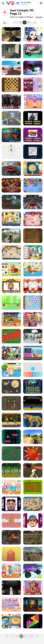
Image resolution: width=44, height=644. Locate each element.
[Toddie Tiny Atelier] (33, 588)
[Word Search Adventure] (33, 152)
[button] (39, 17)
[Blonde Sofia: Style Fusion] (33, 85)
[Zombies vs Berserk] (11, 236)
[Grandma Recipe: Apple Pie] (11, 621)
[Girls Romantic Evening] (11, 353)
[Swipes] (33, 370)
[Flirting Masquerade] (33, 34)
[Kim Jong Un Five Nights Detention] (11, 588)
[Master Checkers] (11, 85)
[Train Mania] (11, 68)
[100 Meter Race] (11, 336)
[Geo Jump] (11, 437)
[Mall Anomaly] (11, 319)
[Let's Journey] (11, 420)
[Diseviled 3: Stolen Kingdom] (11, 537)
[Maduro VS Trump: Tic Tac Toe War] (11, 185)
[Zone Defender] (33, 470)
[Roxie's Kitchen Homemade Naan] (33, 169)
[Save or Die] (11, 51)
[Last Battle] (33, 537)
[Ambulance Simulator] (11, 118)
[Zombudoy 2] (33, 336)
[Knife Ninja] (33, 454)
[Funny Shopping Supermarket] (33, 353)
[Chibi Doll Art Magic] (11, 286)
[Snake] (33, 487)
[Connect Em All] (33, 236)
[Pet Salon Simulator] (33, 252)
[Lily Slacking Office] (11, 219)
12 (29, 22)
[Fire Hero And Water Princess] (11, 470)
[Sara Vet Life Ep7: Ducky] (33, 269)
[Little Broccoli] (11, 303)
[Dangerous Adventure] (11, 403)
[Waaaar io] (11, 454)
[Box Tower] (11, 554)
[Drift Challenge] (33, 202)
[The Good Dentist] (33, 286)
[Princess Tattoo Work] (33, 319)
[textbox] (6, 23)
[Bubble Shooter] (33, 185)
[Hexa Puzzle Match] (33, 621)
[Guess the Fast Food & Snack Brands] (33, 135)
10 (20, 22)
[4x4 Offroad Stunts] (33, 571)
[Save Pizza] (11, 521)
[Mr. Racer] (11, 169)
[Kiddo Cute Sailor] (33, 102)
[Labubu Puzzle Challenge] (33, 604)
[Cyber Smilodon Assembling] (33, 420)
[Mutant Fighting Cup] (11, 135)
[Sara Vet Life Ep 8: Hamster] (11, 370)
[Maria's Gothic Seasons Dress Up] (11, 102)
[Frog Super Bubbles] (33, 303)
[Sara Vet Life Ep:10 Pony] (11, 269)
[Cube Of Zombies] (11, 34)
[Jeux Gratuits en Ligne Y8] (11, 3)
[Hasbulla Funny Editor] (33, 521)
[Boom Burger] (11, 386)
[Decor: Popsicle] (11, 487)
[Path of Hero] (33, 437)
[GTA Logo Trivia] (33, 118)
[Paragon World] (11, 252)
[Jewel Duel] (33, 386)
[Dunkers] (33, 403)
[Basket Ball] (11, 152)
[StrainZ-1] (33, 554)
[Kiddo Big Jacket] (11, 604)
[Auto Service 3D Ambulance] (33, 68)
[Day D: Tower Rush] (33, 504)
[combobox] (6, 23)
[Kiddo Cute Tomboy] (11, 571)
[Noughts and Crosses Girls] (33, 219)
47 (35, 22)
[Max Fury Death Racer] (11, 202)
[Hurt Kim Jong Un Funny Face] (11, 504)
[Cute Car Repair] (33, 51)
